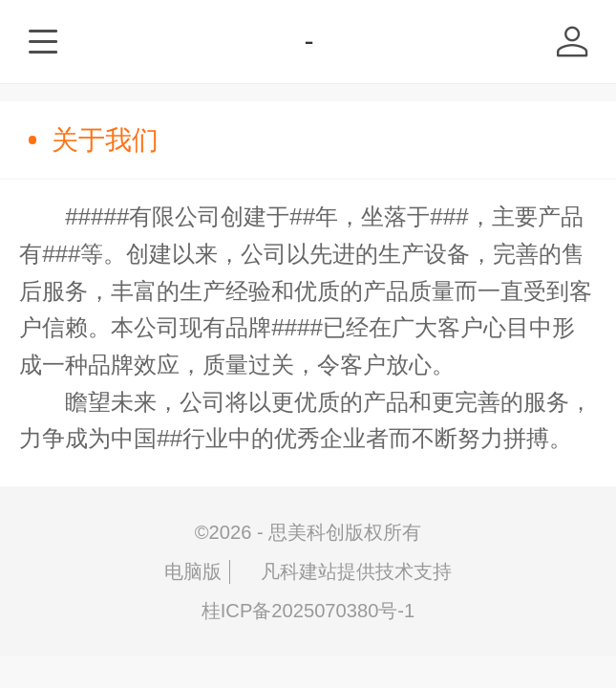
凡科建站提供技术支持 (345, 572)
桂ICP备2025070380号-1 (308, 611)
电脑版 (193, 571)
